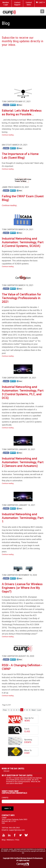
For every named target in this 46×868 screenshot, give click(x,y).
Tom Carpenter (10, 101)
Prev (5, 710)
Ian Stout (7, 145)
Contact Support (17, 3)
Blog (3, 840)
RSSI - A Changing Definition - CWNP (22, 667)
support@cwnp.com (17, 830)
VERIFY (7, 808)
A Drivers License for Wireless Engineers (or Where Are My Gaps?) (22, 588)
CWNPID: (5, 798)
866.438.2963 (14, 828)
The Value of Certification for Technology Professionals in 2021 (21, 298)
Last (39, 710)
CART (41, 2)
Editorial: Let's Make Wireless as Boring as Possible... (22, 112)
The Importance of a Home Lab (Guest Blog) (20, 156)
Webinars (10, 840)
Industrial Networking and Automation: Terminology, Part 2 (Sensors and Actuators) (23, 462)
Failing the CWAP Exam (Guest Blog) (23, 198)
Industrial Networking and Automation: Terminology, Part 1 (23, 518)
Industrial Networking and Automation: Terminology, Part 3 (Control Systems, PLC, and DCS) (23, 392)
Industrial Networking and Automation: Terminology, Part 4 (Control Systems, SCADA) (23, 242)
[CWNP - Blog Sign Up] (23, 65)
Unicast (6, 771)
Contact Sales (29, 3)
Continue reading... (8, 135)
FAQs (17, 840)
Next (34, 710)
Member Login (6, 3)
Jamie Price (8, 187)
